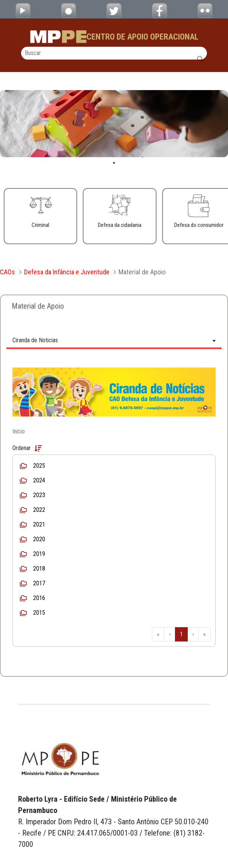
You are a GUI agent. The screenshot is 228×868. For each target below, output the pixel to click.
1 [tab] (114, 163)
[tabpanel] (114, 124)
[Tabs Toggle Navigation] (114, 340)
